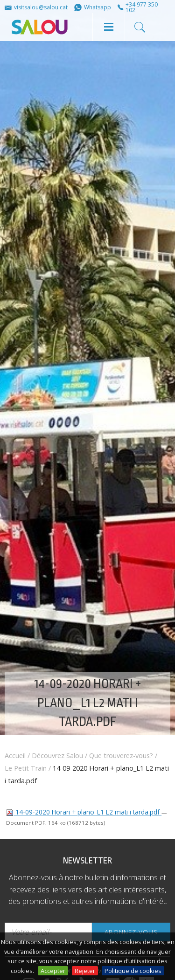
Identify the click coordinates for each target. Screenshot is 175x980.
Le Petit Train (26, 768)
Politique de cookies (133, 971)
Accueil (15, 756)
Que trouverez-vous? (121, 756)
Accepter (53, 971)
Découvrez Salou (57, 756)
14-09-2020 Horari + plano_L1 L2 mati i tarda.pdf (84, 812)
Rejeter (85, 971)
